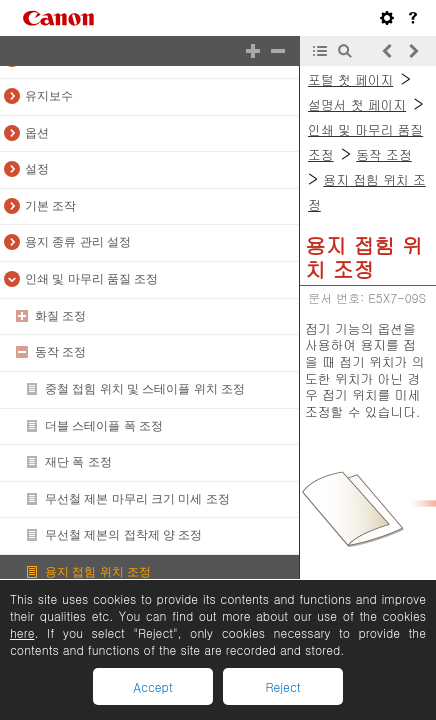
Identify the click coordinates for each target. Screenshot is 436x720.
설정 (37, 169)
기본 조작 (50, 206)
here (22, 632)
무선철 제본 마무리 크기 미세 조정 (137, 499)
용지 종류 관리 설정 (78, 242)
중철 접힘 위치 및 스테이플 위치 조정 (145, 389)
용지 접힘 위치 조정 (98, 572)
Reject (282, 686)
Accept (152, 686)
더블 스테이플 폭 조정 (104, 426)
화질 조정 (60, 316)
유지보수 (49, 96)
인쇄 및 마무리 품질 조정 (91, 279)
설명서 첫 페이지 (357, 104)
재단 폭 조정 (78, 462)
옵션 (37, 133)
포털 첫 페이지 (350, 79)
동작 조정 (60, 352)
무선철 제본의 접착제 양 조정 (123, 535)
